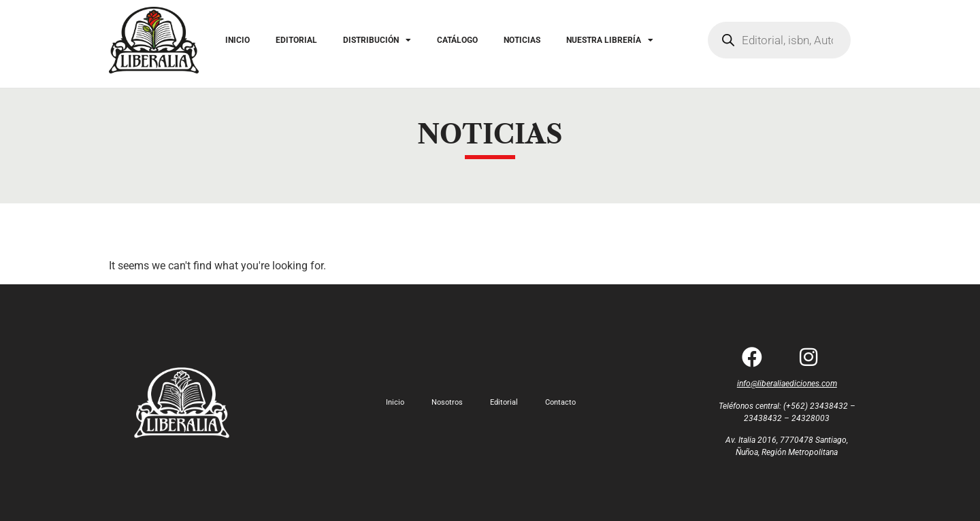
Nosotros (447, 402)
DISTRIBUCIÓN (377, 40)
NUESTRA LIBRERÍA (610, 40)
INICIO (238, 40)
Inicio (395, 402)
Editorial (504, 402)
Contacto (560, 402)
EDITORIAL (296, 40)
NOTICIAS (522, 40)
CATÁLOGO (457, 40)
